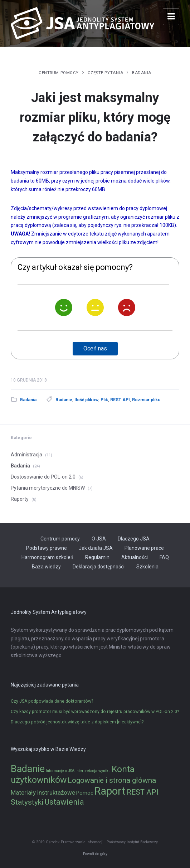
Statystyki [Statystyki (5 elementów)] (27, 802)
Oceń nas (95, 348)
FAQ (164, 557)
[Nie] (127, 307)
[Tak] (64, 307)
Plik (104, 400)
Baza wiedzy (46, 567)
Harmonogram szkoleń (47, 557)
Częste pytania (106, 73)
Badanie (64, 400)
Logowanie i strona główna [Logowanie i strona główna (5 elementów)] (112, 780)
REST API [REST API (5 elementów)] (143, 792)
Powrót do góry (95, 854)
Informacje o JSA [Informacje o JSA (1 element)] (60, 771)
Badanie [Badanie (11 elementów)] (28, 769)
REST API (120, 400)
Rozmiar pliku (146, 400)
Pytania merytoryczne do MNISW (48, 488)
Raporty (20, 499)
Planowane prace (144, 548)
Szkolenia (147, 567)
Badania (142, 73)
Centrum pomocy (59, 73)
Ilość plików (86, 400)
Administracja (26, 455)
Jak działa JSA (96, 548)
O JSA (99, 539)
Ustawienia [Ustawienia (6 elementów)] (64, 802)
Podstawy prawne (47, 548)
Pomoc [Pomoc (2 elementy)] (85, 793)
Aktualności (135, 557)
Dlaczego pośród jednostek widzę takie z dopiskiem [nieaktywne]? (77, 722)
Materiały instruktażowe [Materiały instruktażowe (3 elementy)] (43, 792)
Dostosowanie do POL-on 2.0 (43, 477)
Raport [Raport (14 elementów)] (110, 791)
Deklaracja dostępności (99, 567)
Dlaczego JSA (134, 539)
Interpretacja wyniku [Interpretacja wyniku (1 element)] (93, 771)
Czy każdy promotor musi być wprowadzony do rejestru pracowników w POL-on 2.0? (95, 712)
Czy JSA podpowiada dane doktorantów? (52, 701)
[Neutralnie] (95, 307)
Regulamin (97, 557)
